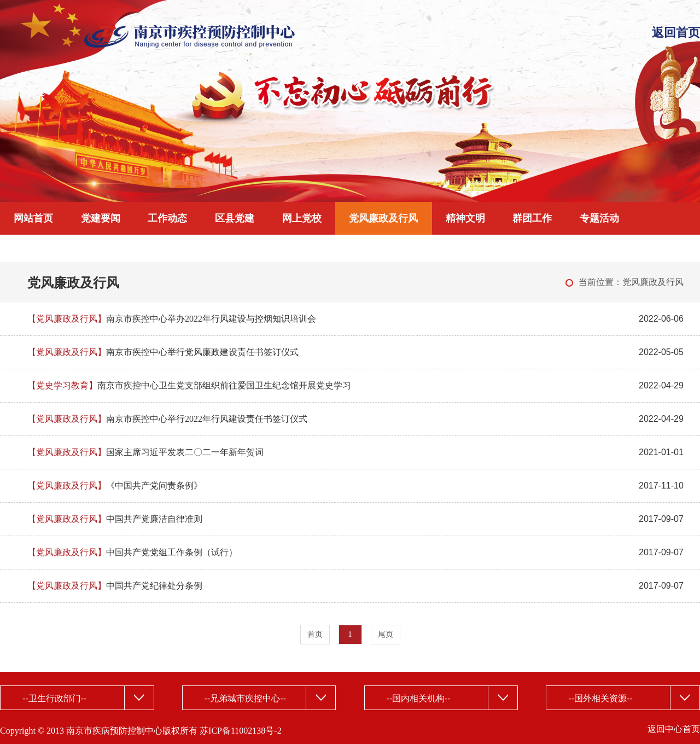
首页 (315, 634)
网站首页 (33, 218)
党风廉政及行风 (383, 218)
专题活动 (599, 218)
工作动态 (167, 218)
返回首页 (676, 33)
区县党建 (235, 218)
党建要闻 (101, 218)
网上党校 (302, 218)
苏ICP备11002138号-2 (241, 731)
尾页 (386, 634)
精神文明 (465, 218)
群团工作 (532, 218)
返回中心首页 (674, 729)
